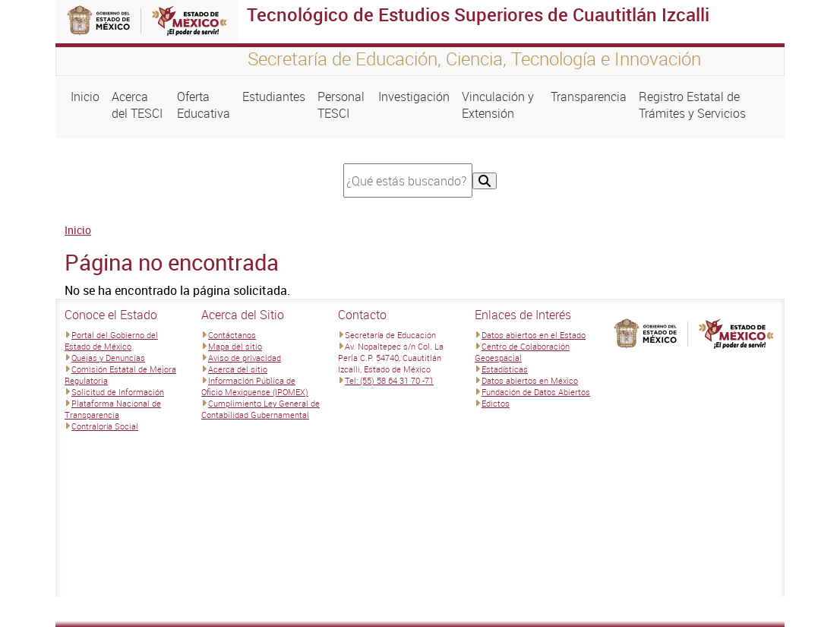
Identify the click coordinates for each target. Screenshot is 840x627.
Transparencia (589, 97)
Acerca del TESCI (137, 105)
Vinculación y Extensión (498, 105)
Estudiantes (274, 97)
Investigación (414, 97)
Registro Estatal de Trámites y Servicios (692, 105)
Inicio (85, 97)
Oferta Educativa (204, 105)
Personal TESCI (341, 105)
